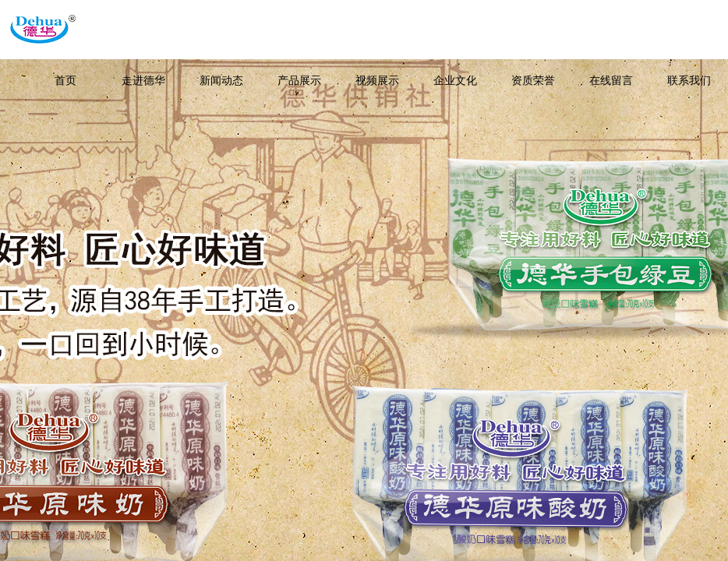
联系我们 (689, 81)
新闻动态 (221, 81)
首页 (65, 81)
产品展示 (299, 81)
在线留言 (611, 81)
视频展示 (377, 81)
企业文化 (455, 81)
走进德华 (143, 81)
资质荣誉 (533, 81)
